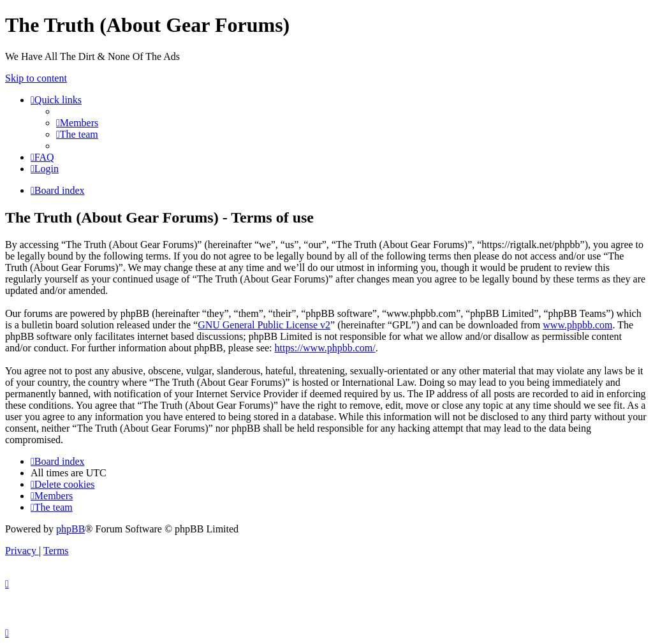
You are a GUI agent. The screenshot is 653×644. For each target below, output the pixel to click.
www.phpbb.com (577, 325)
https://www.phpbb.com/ (325, 348)
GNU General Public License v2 (264, 325)
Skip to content (36, 78)
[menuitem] (77, 123)
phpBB (70, 529)
